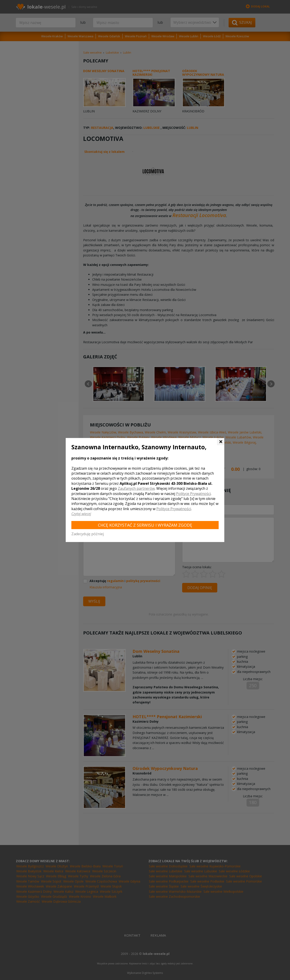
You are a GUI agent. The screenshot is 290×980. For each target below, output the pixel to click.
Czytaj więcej (81, 514)
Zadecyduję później (88, 534)
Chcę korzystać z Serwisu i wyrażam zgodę (145, 525)
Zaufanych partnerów (136, 488)
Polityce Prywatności (193, 494)
